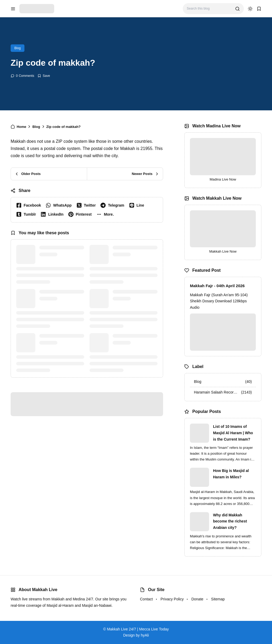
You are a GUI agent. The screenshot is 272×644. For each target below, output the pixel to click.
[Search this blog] (209, 9)
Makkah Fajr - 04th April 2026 (217, 286)
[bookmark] (259, 9)
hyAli (145, 635)
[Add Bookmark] (44, 76)
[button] (106, 214)
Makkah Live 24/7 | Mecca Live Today (138, 629)
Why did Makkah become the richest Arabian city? (230, 521)
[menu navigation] (13, 9)
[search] (237, 9)
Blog (18, 48)
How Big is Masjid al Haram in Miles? (231, 474)
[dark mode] (250, 9)
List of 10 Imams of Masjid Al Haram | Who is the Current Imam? (233, 433)
